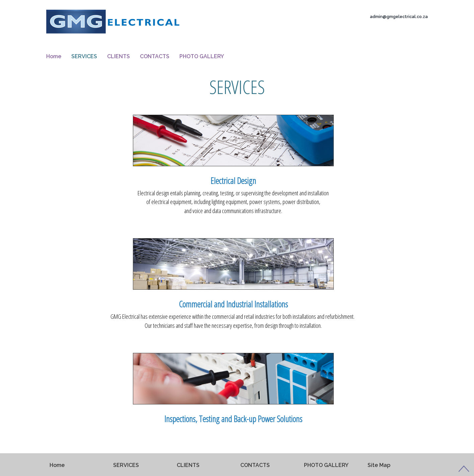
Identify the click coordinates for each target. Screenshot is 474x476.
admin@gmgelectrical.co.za (399, 17)
